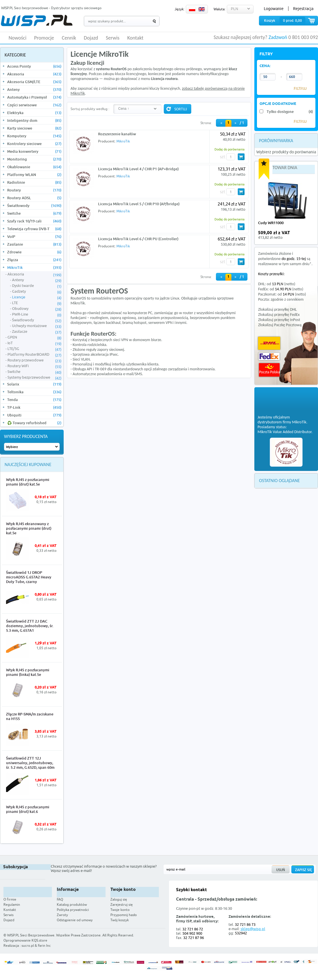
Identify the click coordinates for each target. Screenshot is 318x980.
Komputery (34, 136)
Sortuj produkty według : (90, 109)
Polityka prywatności (73, 910)
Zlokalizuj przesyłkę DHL (277, 309)
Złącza (34, 260)
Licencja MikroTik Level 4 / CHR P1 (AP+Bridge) (138, 169)
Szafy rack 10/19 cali (34, 221)
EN (202, 9)
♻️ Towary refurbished (34, 423)
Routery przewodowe (34, 360)
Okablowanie (34, 167)
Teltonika (34, 392)
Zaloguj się (119, 899)
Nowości (17, 38)
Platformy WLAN (34, 175)
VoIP (34, 236)
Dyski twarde (37, 286)
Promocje (44, 38)
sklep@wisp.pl (253, 929)
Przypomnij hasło (124, 915)
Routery (34, 190)
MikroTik (34, 267)
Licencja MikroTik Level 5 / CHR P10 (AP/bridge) (139, 204)
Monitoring (34, 159)
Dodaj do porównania (230, 149)
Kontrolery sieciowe (34, 144)
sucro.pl (28, 945)
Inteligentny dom (34, 120)
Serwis (113, 38)
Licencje (37, 297)
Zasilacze (37, 332)
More (53, 510)
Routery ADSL (34, 198)
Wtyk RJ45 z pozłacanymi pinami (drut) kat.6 (28, 809)
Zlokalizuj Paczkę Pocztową (280, 325)
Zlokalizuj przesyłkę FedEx (279, 315)
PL (192, 9)
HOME (3, 38)
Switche (34, 213)
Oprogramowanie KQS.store (25, 940)
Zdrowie (34, 252)
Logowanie (274, 9)
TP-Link (34, 407)
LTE (37, 303)
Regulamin (12, 904)
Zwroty (62, 915)
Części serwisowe (34, 105)
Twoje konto (120, 910)
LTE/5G (34, 349)
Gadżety (37, 292)
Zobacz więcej (296, 941)
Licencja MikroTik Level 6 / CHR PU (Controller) (138, 239)
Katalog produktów (72, 904)
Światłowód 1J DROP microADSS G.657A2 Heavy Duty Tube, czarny (29, 577)
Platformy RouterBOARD (34, 355)
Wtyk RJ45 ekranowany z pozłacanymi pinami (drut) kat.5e (29, 528)
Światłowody (34, 206)
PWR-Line (37, 314)
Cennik (69, 38)
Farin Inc (44, 945)
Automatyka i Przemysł (34, 97)
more (309, 235)
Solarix (34, 384)
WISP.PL (37, 20)
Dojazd (91, 38)
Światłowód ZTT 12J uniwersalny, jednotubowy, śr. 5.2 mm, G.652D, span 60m (30, 763)
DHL (269, 343)
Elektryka (34, 113)
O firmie (10, 899)
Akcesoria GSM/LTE (34, 82)
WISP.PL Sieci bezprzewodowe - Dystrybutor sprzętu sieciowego (51, 8)
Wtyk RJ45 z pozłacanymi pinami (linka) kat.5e (28, 672)
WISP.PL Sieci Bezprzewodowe (31, 935)
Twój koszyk (120, 920)
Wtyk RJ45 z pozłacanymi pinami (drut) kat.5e (28, 482)
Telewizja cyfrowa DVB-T (34, 229)
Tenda (34, 400)
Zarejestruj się (122, 904)
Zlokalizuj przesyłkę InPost (279, 320)
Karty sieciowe (34, 128)
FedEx (269, 356)
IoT (34, 343)
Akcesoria (34, 74)
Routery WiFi (34, 366)
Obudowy (37, 309)
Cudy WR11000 (271, 223)
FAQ (60, 899)
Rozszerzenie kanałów (117, 134)
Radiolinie (34, 182)
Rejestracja (303, 9)
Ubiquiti (34, 415)
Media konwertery (34, 151)
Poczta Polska (269, 370)
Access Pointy (34, 66)
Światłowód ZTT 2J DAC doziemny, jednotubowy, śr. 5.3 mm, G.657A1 (30, 626)
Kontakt (135, 38)
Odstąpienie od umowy (75, 920)
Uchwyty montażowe (37, 326)
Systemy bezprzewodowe (34, 377)
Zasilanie (34, 244)
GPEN (34, 337)
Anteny (34, 89)
